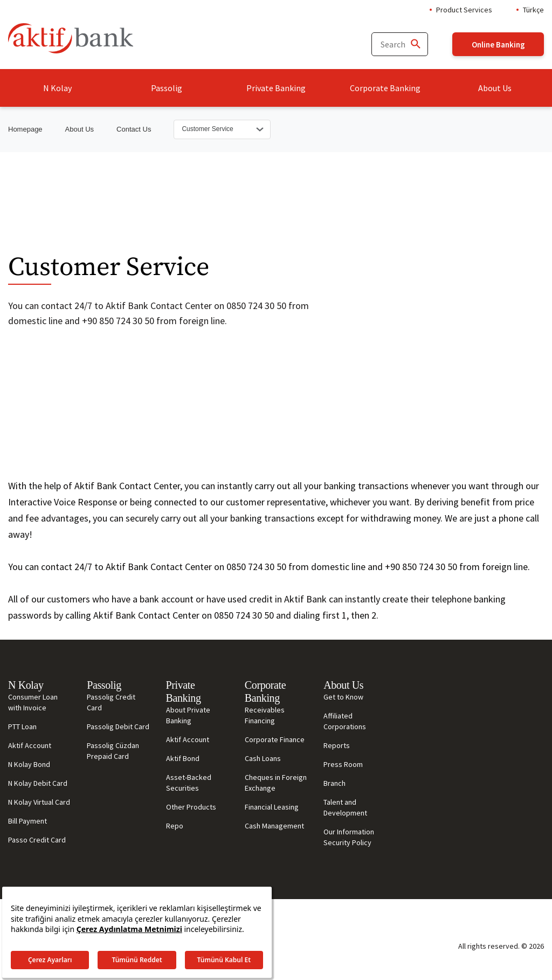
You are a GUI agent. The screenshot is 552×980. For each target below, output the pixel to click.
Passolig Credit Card (111, 702)
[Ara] (415, 44)
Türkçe (533, 10)
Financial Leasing (272, 807)
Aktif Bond (183, 758)
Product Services (464, 10)
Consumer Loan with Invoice (33, 702)
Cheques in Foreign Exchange (276, 783)
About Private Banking (188, 715)
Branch (334, 783)
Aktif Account (30, 745)
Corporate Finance (275, 739)
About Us (495, 88)
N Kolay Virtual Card (39, 802)
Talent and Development (345, 807)
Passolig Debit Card (118, 727)
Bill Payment (27, 821)
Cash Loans (263, 758)
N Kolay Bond (29, 764)
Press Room (343, 764)
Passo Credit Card (37, 840)
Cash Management (274, 826)
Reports (337, 745)
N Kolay (57, 88)
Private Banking (276, 88)
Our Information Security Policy (349, 837)
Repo (175, 826)
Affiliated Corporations (345, 721)
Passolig (167, 88)
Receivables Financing (265, 715)
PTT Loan (22, 727)
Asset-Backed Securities (189, 783)
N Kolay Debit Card (38, 783)
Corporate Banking (385, 88)
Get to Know (343, 697)
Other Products (191, 807)
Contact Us (134, 129)
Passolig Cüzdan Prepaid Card (113, 751)
